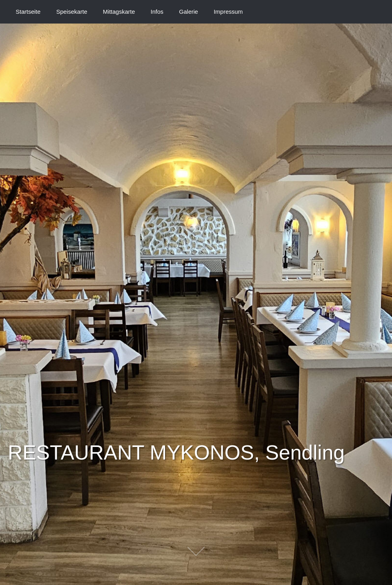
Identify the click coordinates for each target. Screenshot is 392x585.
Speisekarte (72, 12)
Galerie (189, 12)
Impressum (228, 12)
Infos (157, 12)
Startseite (28, 12)
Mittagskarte (119, 12)
